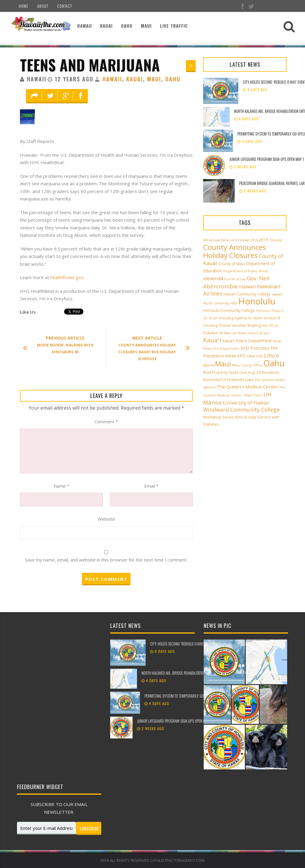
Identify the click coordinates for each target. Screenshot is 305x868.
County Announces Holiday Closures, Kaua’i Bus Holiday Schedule (151, 348)
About (43, 6)
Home (24, 6)
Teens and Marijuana (90, 65)
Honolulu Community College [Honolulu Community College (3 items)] (229, 311)
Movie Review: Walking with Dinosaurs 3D (61, 345)
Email (151, 486)
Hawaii (84, 26)
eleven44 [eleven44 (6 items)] (213, 279)
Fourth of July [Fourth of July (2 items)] (235, 279)
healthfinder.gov (67, 277)
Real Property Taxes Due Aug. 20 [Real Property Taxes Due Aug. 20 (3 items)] (232, 372)
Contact (65, 6)
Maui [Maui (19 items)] (223, 364)
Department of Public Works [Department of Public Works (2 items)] (246, 271)
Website (106, 519)
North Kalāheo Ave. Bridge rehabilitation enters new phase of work (195, 673)
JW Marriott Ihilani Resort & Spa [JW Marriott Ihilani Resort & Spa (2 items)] (244, 333)
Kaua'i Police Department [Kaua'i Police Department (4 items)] (247, 341)
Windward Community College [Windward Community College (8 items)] (241, 410)
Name (62, 486)
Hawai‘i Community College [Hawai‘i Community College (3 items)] (247, 294)
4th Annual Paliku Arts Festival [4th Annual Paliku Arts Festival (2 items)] (226, 240)
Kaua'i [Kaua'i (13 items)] (212, 340)
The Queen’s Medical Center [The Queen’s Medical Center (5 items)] (247, 387)
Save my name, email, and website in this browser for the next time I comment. (106, 560)
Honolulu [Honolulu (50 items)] (257, 301)
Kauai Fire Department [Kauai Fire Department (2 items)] (221, 349)
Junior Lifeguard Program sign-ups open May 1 (267, 159)
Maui (146, 26)
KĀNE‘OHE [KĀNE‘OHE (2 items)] (255, 356)
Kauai (106, 26)
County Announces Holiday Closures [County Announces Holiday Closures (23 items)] (235, 251)
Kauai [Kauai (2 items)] (277, 341)
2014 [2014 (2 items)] (254, 240)
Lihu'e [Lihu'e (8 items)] (271, 355)
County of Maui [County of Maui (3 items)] (232, 264)
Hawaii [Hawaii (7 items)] (248, 286)
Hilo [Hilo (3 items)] (234, 303)
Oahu (127, 26)
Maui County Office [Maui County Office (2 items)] (247, 365)
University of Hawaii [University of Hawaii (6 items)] (246, 403)
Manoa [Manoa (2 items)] (208, 365)
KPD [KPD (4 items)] (241, 356)
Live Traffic (174, 26)
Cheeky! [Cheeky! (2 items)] (276, 240)
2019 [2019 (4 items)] (264, 240)
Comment (106, 421)
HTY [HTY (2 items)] (271, 326)
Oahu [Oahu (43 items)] (274, 363)
